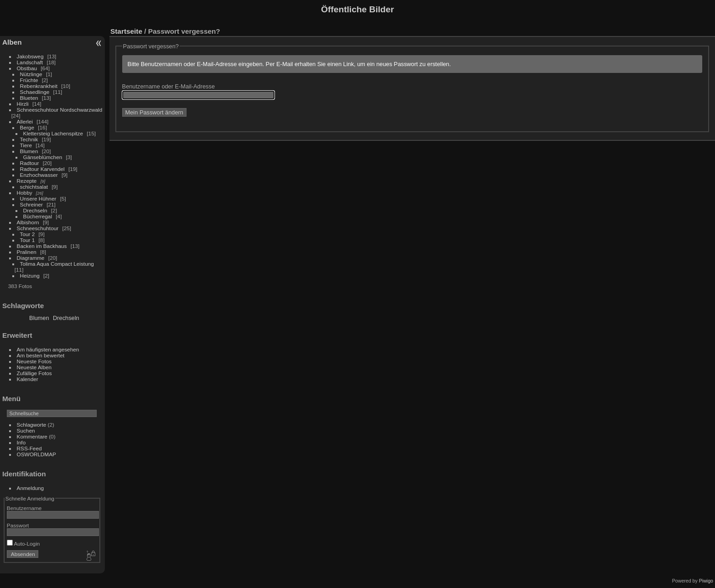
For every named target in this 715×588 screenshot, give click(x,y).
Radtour (30, 163)
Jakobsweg (30, 56)
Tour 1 (28, 240)
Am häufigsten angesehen (48, 349)
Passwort (18, 525)
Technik (29, 139)
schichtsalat (34, 187)
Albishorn (28, 222)
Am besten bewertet (41, 355)
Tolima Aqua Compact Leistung (57, 264)
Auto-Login (23, 544)
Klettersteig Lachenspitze (53, 133)
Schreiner (31, 204)
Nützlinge (31, 74)
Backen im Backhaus (42, 246)
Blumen (29, 151)
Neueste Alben (34, 367)
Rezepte (27, 181)
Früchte (29, 80)
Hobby (25, 193)
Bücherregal (38, 216)
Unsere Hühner (38, 199)
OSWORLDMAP (36, 454)
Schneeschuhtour (38, 228)
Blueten (29, 98)
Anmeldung (31, 488)
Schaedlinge (35, 92)
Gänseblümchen (43, 157)
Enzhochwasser (39, 175)
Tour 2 (28, 234)
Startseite (126, 31)
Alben (12, 42)
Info (21, 442)
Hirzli (23, 104)
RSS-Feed (29, 448)
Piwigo (706, 581)
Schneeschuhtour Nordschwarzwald (60, 110)
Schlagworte (32, 425)
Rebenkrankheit (39, 86)
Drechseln (35, 210)
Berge (27, 127)
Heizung (30, 276)
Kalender (28, 379)
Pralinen (27, 252)
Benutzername (24, 508)
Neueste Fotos (34, 361)
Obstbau (27, 68)
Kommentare (32, 436)
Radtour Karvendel (42, 169)
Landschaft (30, 62)
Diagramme (31, 258)
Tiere (26, 145)
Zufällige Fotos (34, 373)
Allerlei (25, 121)
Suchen (26, 431)
